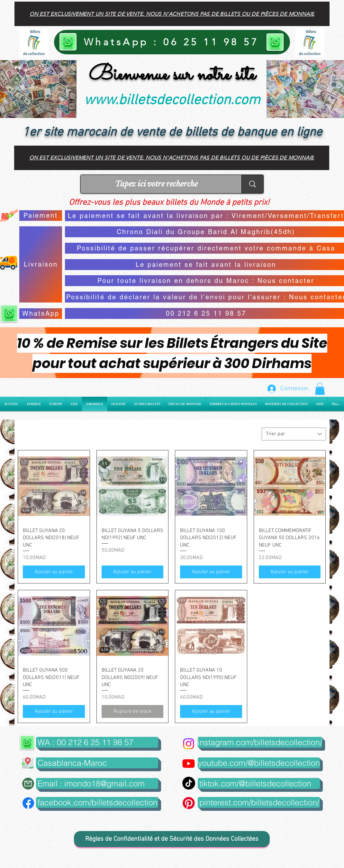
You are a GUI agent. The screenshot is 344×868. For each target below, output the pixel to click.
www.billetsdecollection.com (172, 101)
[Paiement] (41, 216)
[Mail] (28, 784)
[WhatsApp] (41, 314)
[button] (320, 389)
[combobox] (294, 434)
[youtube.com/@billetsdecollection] (259, 763)
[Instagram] (189, 744)
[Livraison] (41, 264)
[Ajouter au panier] (54, 572)
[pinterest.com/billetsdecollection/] (259, 802)
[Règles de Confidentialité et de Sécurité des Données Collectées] (172, 839)
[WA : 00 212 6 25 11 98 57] (97, 742)
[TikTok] (189, 783)
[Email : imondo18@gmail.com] (97, 783)
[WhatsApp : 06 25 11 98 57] (172, 42)
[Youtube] (189, 763)
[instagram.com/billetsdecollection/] (260, 742)
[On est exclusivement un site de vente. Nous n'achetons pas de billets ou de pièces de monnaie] (172, 14)
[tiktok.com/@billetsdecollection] (259, 783)
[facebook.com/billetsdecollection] (97, 802)
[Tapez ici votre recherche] (156, 184)
